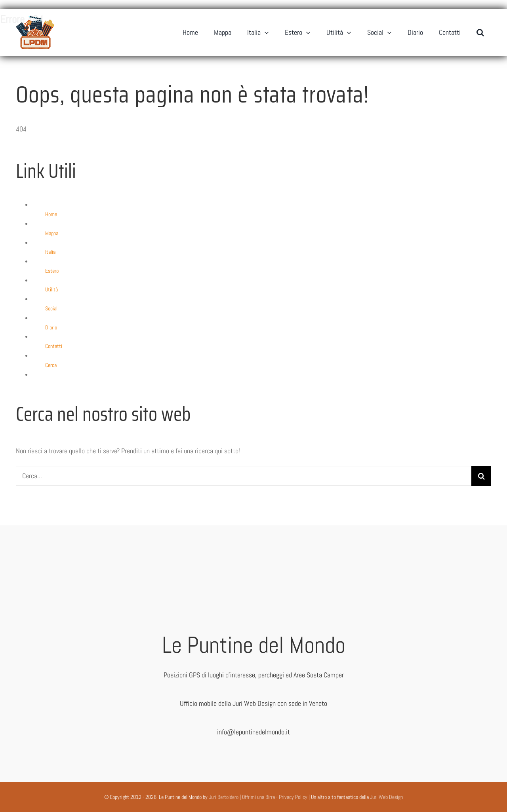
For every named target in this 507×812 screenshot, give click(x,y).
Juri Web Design (386, 797)
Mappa (52, 233)
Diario (51, 327)
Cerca (51, 365)
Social (51, 308)
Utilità (51, 289)
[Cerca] (481, 476)
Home (51, 214)
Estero (52, 271)
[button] (480, 32)
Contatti (54, 346)
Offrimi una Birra (258, 797)
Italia (50, 252)
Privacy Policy (293, 797)
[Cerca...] (244, 476)
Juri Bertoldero (224, 797)
